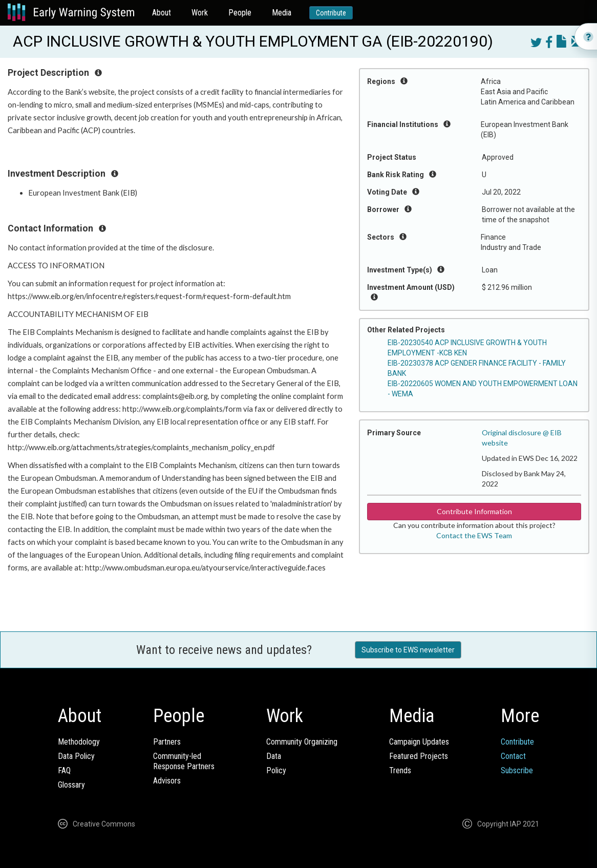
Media (282, 13)
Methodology (79, 742)
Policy (276, 770)
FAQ (64, 770)
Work (200, 13)
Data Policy (76, 756)
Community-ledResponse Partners (184, 761)
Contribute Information (474, 511)
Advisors (167, 781)
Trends (400, 770)
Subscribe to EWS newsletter (408, 650)
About (162, 13)
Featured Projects (419, 756)
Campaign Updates (419, 742)
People (240, 13)
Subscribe (517, 770)
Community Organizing (302, 742)
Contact (513, 756)
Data (274, 756)
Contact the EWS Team (474, 535)
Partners (167, 742)
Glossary (71, 785)
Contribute (331, 13)
